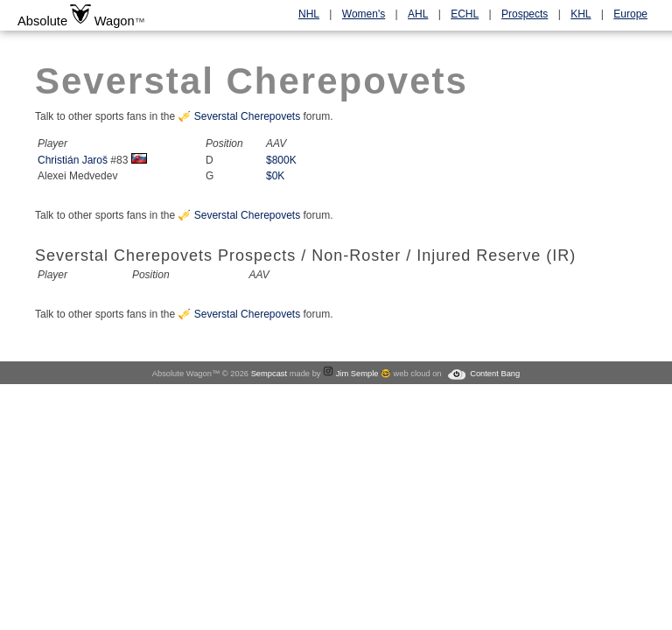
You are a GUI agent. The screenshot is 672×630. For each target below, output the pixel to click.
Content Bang (495, 374)
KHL (581, 14)
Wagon (115, 21)
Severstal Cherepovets (247, 116)
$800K (281, 160)
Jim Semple (357, 374)
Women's (364, 14)
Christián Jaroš (73, 160)
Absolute (42, 21)
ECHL (465, 14)
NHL (309, 14)
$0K (275, 176)
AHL (418, 14)
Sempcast (269, 374)
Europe (630, 14)
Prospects (525, 14)
